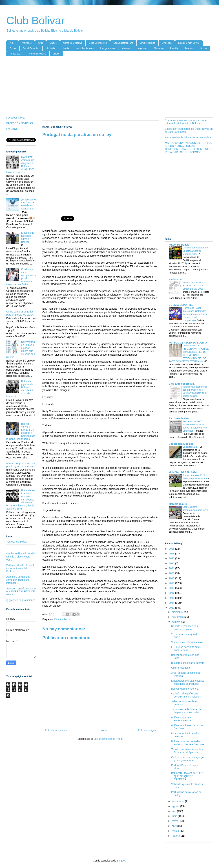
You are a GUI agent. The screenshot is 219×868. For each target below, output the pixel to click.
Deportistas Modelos (181, 444)
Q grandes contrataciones (21, 600)
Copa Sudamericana (123, 43)
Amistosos (27, 43)
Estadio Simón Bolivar (189, 43)
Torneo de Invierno (37, 54)
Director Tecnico (148, 43)
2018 (172, 583)
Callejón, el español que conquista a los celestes (186, 695)
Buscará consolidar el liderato (188, 663)
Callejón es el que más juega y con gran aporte (187, 759)
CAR (40, 43)
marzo (176, 831)
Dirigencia (167, 43)
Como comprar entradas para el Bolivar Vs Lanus (20, 313)
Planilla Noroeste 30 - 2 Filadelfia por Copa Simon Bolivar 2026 (195, 286)
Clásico (53, 43)
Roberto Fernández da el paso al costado (185, 628)
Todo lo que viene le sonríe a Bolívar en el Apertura (187, 751)
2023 (172, 558)
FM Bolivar (12, 129)
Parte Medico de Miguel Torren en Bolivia (188, 137)
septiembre (178, 801)
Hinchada (50, 48)
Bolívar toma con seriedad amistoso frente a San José (188, 743)
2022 (172, 563)
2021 (172, 568)
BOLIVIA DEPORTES (181, 305)
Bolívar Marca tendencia (185, 689)
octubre (176, 622)
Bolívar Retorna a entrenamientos (181, 719)
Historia (65, 48)
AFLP (12, 43)
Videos (56, 54)
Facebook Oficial (16, 118)
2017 (172, 588)
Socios (203, 48)
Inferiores (126, 48)
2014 (172, 603)
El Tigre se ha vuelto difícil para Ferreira (186, 649)
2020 (172, 573)
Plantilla (174, 48)
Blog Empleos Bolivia (182, 384)
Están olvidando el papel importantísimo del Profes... (20, 568)
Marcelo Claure (178, 504)
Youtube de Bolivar (17, 542)
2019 (172, 578)
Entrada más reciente (57, 730)
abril (174, 826)
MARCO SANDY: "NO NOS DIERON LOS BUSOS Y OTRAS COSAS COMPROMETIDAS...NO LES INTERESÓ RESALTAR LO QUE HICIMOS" (189, 147)
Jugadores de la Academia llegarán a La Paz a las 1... (188, 711)
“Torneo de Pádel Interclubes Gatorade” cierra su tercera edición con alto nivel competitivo (195, 314)
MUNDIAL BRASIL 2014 (183, 472)
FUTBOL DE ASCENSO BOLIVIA (188, 343)
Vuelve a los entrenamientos (187, 642)
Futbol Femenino (31, 48)
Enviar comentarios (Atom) (109, 739)
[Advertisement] (109, 87)
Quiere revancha (181, 668)
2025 (172, 549)
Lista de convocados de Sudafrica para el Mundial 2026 (195, 251)
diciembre (178, 612)
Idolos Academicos (85, 48)
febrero (176, 836)
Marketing (159, 48)
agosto (176, 806)
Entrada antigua (147, 730)
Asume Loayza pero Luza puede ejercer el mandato (21, 465)
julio (174, 811)
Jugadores (142, 48)
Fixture (13, 48)
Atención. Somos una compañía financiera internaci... (18, 580)
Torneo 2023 (16, 54)
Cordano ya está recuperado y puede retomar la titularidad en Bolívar (21, 277)
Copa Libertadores (98, 43)
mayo (175, 821)
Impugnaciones (108, 48)
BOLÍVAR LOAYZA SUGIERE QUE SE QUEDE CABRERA (188, 776)
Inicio (104, 730)
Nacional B (175, 279)
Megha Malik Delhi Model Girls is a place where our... (20, 557)
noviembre (178, 617)
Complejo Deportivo (73, 43)
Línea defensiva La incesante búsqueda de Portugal (188, 682)
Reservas (189, 48)
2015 (172, 598)
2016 (172, 593)
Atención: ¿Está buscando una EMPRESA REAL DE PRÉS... (21, 592)
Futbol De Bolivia (179, 245)
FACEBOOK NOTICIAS (20, 123)
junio (175, 816)
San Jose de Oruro (180, 418)
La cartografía (190, 447)
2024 (172, 554)
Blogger (121, 861)
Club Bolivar (35, 20)
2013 (172, 608)
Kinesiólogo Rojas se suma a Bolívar (28, 237)
